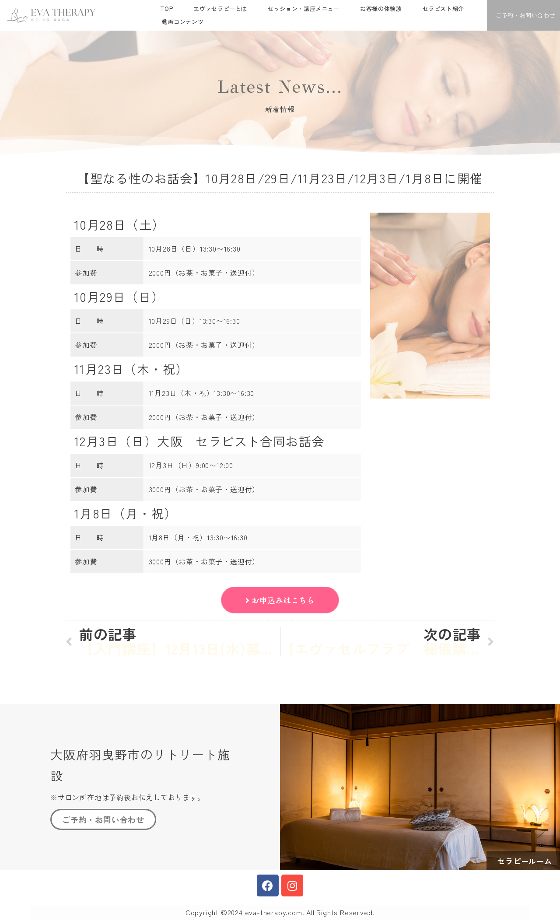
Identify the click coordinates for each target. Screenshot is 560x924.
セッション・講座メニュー (304, 9)
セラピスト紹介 (444, 9)
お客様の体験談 (381, 9)
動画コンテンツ (183, 22)
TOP (166, 9)
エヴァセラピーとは (220, 9)
